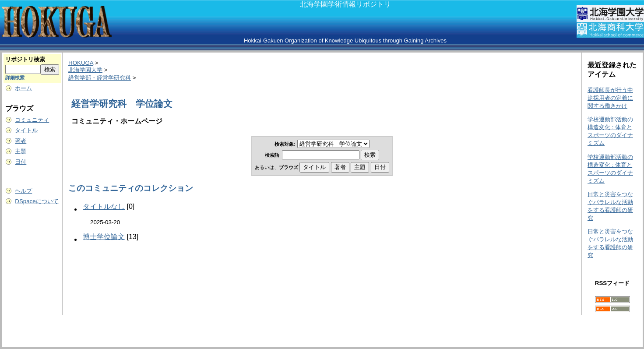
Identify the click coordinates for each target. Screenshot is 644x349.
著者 (21, 141)
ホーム (23, 88)
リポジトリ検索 (25, 59)
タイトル (26, 130)
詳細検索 (15, 78)
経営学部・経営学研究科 (100, 78)
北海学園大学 (85, 70)
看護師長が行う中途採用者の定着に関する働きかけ (610, 98)
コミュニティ (32, 120)
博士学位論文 (104, 237)
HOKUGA (81, 63)
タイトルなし (104, 206)
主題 (21, 151)
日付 (21, 162)
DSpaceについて (37, 201)
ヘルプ (23, 191)
